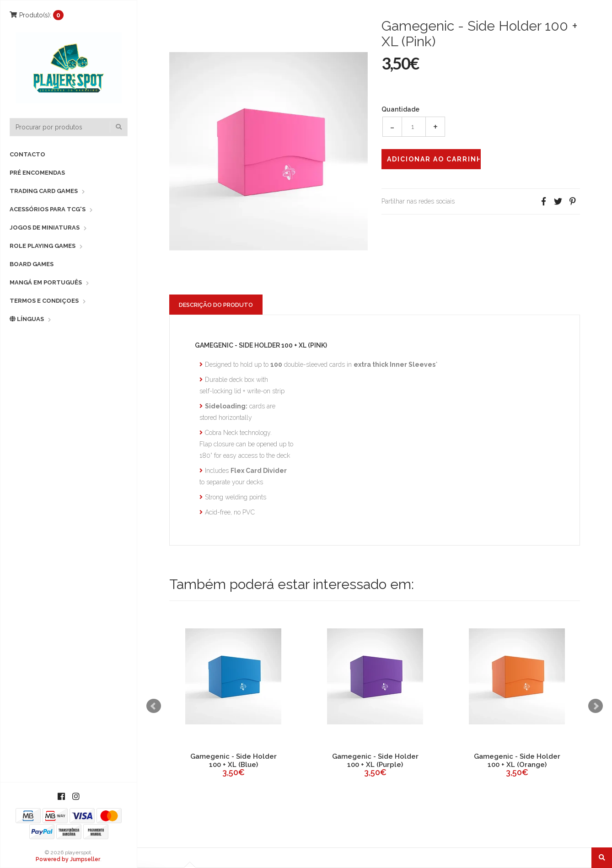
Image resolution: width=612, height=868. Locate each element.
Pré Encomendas (37, 173)
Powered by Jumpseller (68, 859)
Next (596, 706)
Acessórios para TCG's (48, 209)
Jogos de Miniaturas (45, 228)
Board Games (32, 264)
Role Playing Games (43, 246)
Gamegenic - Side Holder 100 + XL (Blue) (234, 761)
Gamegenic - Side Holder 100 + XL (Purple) (375, 761)
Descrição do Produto (216, 305)
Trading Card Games (44, 191)
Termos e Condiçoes (44, 301)
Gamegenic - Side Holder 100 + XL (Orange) (517, 761)
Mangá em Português (46, 282)
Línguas (27, 319)
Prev (154, 706)
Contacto (27, 154)
